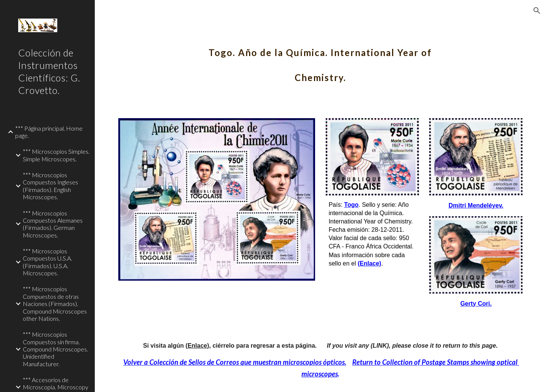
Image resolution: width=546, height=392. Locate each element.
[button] (537, 11)
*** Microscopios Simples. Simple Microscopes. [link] (56, 155)
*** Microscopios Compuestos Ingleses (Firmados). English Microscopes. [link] (50, 186)
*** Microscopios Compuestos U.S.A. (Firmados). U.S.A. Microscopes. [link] (47, 262)
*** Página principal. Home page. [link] (49, 132)
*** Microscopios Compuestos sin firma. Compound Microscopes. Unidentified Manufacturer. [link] (55, 349)
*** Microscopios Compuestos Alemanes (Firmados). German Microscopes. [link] (53, 224)
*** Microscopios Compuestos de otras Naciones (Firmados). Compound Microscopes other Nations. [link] (55, 303)
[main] (320, 60)
